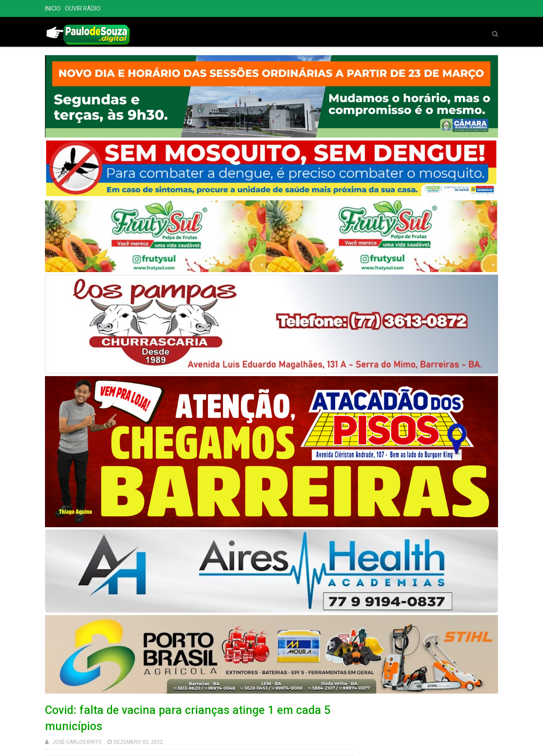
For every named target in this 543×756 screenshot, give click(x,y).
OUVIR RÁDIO (83, 8)
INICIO (53, 8)
